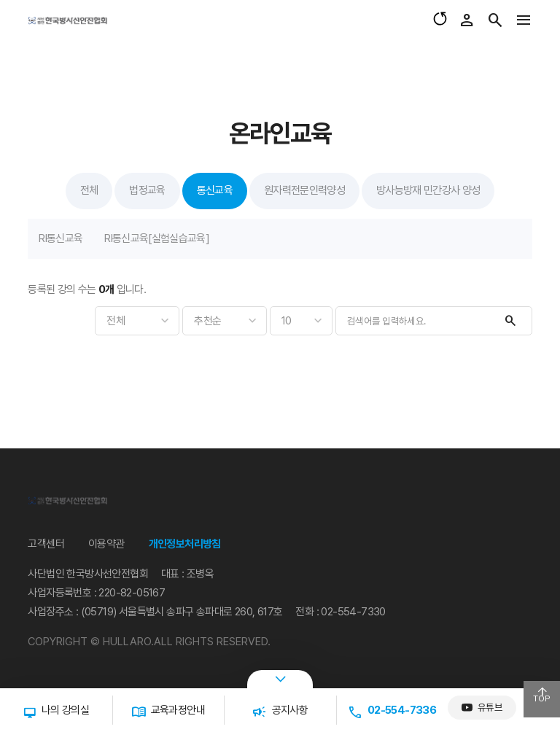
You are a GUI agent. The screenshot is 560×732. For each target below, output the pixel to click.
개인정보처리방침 (185, 544)
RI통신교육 (61, 238)
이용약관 (106, 544)
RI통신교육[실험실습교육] (157, 238)
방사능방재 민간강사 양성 (428, 190)
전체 (89, 190)
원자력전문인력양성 (304, 190)
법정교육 (147, 190)
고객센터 (46, 544)
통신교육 (215, 190)
